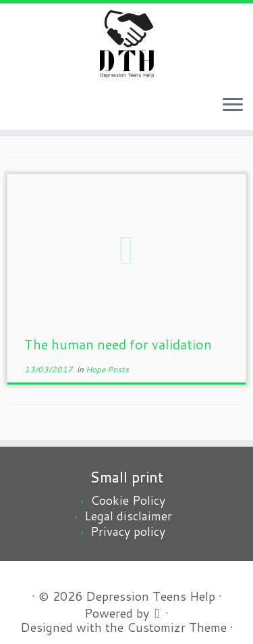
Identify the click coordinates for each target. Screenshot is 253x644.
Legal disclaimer (128, 516)
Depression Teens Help (150, 596)
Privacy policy (128, 531)
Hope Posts (107, 369)
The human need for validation (118, 344)
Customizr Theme (177, 627)
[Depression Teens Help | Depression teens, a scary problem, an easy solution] (126, 44)
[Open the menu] (233, 105)
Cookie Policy (128, 500)
